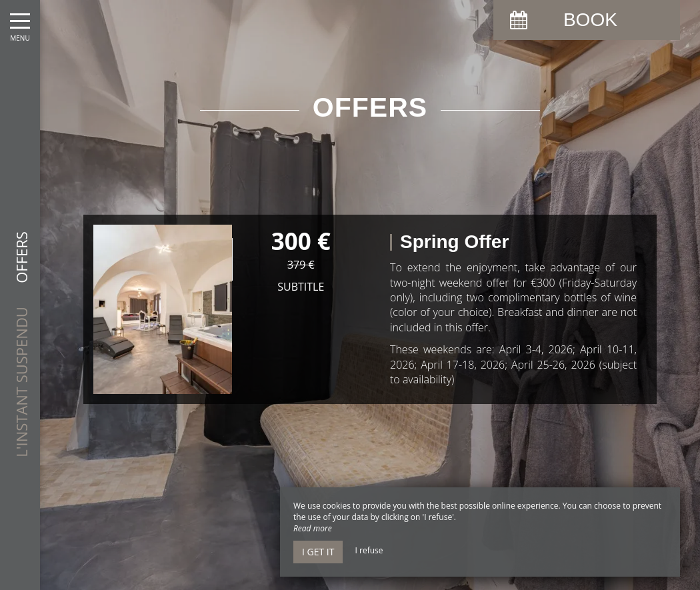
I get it (318, 552)
